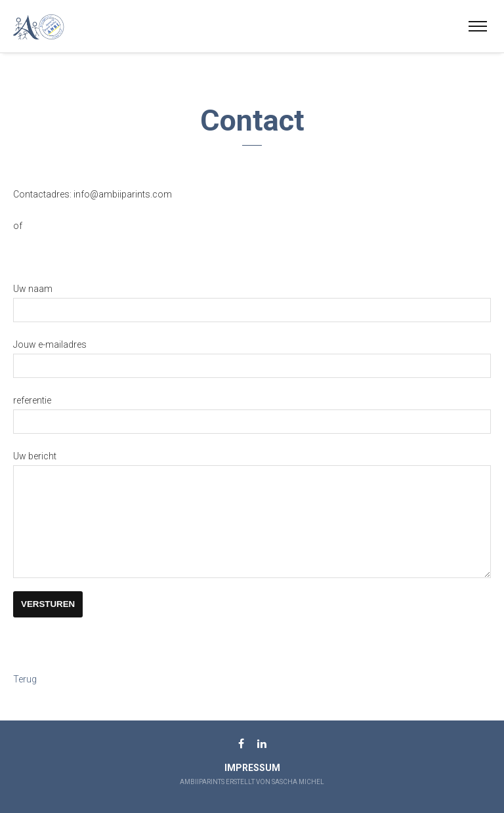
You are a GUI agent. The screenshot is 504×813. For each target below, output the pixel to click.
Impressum (252, 768)
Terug (25, 698)
